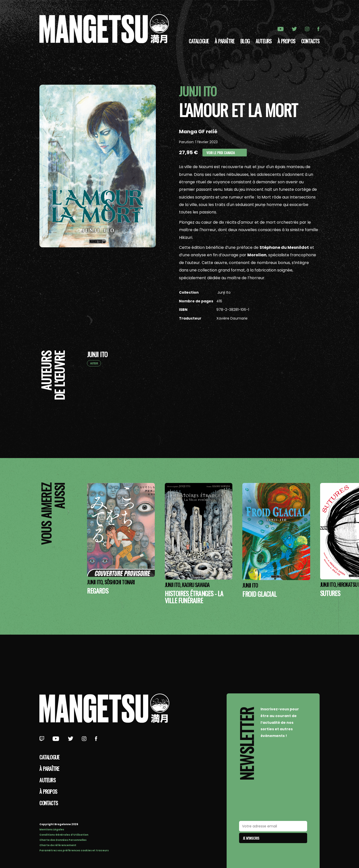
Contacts (310, 41)
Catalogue (199, 41)
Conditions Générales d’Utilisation (64, 835)
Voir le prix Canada (221, 153)
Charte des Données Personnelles (63, 840)
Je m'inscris (251, 838)
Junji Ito (224, 292)
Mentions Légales (52, 830)
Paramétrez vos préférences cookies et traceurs (74, 850)
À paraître (224, 41)
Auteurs (264, 41)
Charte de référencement (58, 845)
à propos (286, 41)
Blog (245, 41)
